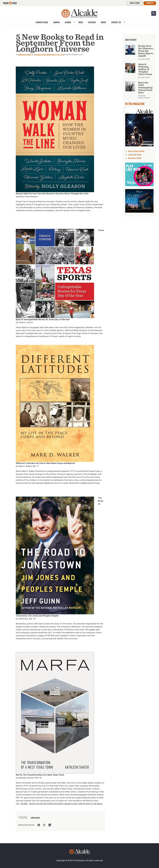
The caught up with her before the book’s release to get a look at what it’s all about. (59, 804)
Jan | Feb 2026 (135, 155)
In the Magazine (135, 104)
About (104, 22)
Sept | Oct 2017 (58, 55)
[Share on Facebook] (39, 825)
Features (92, 22)
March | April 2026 (136, 151)
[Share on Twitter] (44, 825)
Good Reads (47, 55)
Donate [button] (150, 3)
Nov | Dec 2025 (135, 158)
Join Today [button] (135, 3)
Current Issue (42, 22)
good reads (35, 818)
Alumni (68, 22)
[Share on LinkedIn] (50, 825)
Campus (56, 22)
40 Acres (37, 55)
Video (81, 22)
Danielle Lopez (25, 55)
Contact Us (116, 22)
